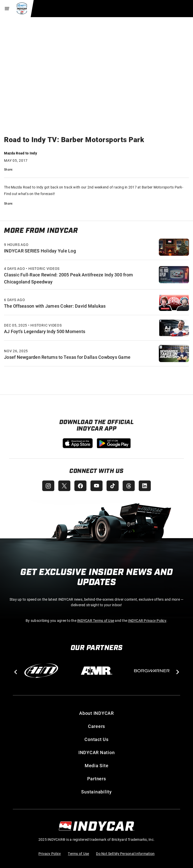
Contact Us (96, 739)
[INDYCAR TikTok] (113, 486)
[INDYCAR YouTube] (96, 486)
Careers (96, 726)
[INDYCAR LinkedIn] (145, 486)
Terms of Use (78, 854)
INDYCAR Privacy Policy (147, 620)
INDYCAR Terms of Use (96, 620)
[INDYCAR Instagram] (48, 486)
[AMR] (96, 671)
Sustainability (96, 792)
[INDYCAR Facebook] (80, 486)
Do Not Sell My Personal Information (125, 854)
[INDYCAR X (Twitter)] (64, 486)
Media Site (97, 765)
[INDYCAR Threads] (129, 486)
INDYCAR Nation (97, 752)
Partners (97, 779)
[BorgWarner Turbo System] (152, 671)
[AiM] (41, 671)
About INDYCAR (96, 713)
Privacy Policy (50, 854)
